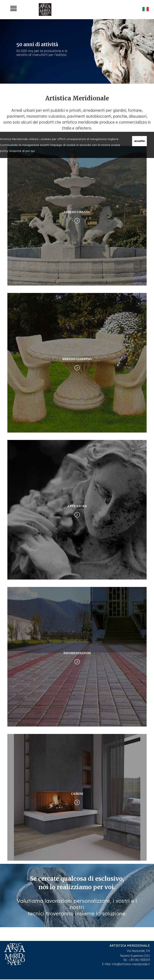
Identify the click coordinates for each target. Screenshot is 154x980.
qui (33, 151)
